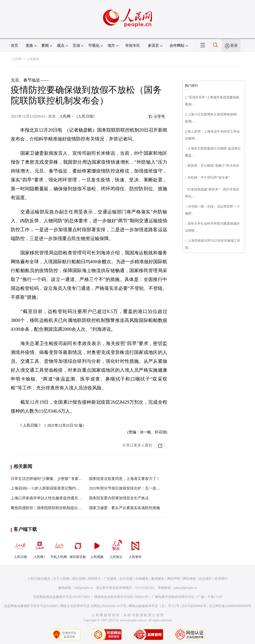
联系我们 (221, 579)
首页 (14, 45)
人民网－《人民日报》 (78, 116)
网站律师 (189, 579)
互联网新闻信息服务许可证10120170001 (62, 597)
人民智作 (135, 548)
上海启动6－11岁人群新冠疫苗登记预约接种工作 (51, 488)
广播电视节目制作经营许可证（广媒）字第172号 (187, 597)
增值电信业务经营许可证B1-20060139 (121, 597)
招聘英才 (94, 579)
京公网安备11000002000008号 (230, 606)
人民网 (16, 59)
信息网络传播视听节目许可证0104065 (31, 606)
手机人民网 (59, 548)
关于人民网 (61, 579)
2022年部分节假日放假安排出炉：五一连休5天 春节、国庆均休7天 (144, 488)
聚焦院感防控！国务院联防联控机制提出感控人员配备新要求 (61, 508)
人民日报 (20, 548)
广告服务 (110, 579)
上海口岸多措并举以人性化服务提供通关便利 (48, 498)
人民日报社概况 (39, 579)
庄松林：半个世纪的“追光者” (209, 178)
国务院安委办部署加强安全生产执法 (119, 498)
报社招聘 (79, 579)
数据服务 (158, 579)
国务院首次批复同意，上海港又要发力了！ (124, 479)
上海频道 (33, 59)
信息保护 (205, 579)
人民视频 (97, 548)
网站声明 (174, 579)
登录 (234, 45)
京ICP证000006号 (194, 606)
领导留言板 (78, 548)
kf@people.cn (84, 588)
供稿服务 (142, 579)
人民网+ (39, 548)
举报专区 (133, 45)
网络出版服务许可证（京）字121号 (154, 606)
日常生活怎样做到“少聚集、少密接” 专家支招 (48, 479)
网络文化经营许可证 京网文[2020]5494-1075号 (93, 606)
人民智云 (116, 548)
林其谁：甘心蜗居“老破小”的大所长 (213, 166)
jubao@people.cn (185, 588)
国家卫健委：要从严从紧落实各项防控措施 (124, 508)
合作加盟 (126, 579)
